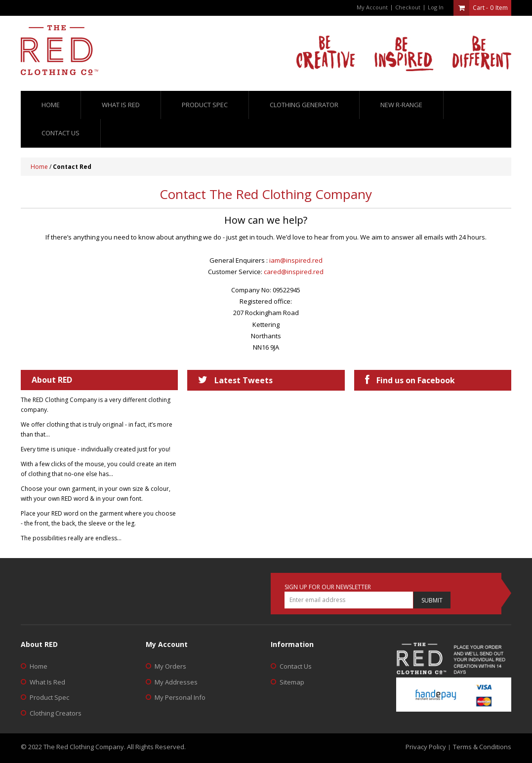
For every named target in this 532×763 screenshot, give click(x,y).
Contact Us (296, 666)
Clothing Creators (56, 713)
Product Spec (205, 105)
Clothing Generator (304, 105)
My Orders (170, 666)
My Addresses (176, 682)
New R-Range (401, 105)
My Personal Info (180, 697)
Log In (436, 7)
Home (51, 105)
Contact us (61, 133)
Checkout (408, 7)
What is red (121, 105)
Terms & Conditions (482, 747)
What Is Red (47, 682)
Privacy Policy (426, 747)
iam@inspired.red (296, 260)
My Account (372, 7)
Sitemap (292, 682)
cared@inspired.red (294, 272)
